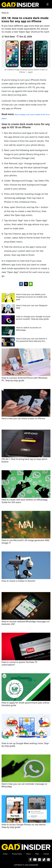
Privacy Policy (17, 854)
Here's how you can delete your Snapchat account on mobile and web (32, 297)
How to (5, 13)
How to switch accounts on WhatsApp (29, 329)
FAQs (37, 854)
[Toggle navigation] (48, 4)
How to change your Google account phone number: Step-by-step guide (33, 318)
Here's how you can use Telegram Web (32, 307)
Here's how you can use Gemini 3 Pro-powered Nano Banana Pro (32, 340)
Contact (46, 854)
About (28, 854)
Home (5, 854)
